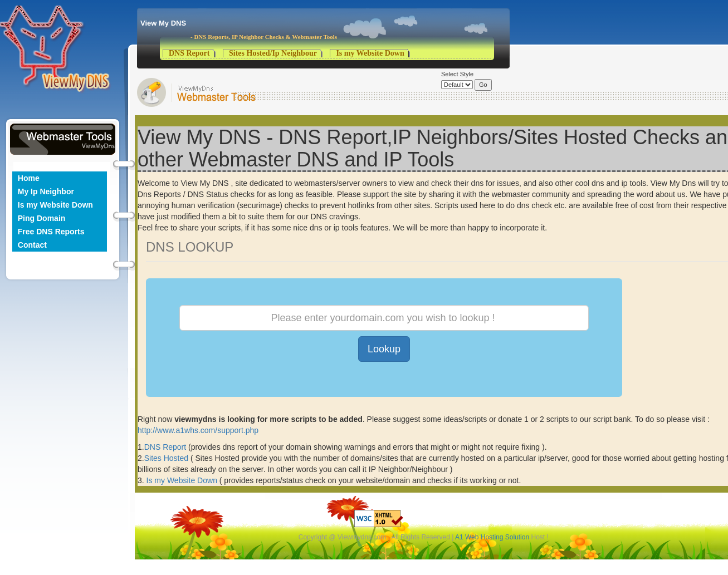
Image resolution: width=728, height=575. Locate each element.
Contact (32, 245)
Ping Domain (42, 218)
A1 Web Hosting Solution (492, 537)
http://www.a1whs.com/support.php (198, 430)
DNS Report (189, 53)
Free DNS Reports (51, 232)
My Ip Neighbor (46, 191)
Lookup (384, 349)
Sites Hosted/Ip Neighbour (273, 53)
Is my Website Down (370, 53)
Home (29, 178)
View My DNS (163, 23)
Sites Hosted (167, 458)
